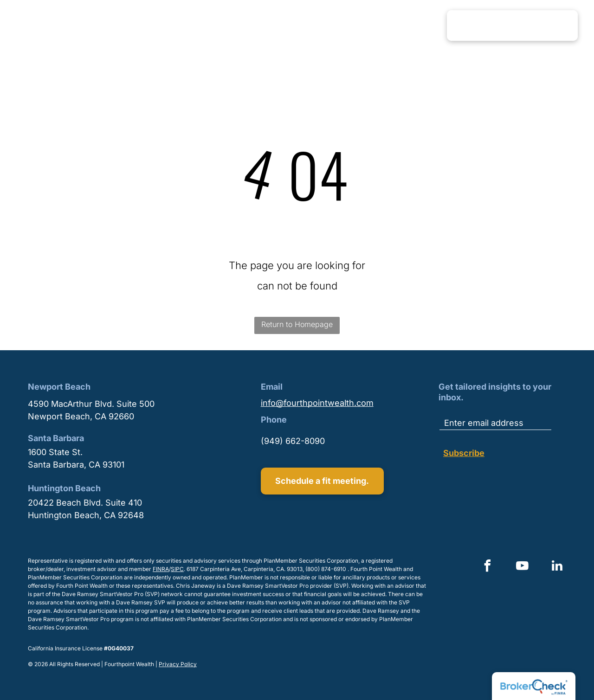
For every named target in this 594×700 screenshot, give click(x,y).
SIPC (177, 569)
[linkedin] (557, 567)
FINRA (161, 569)
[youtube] (522, 567)
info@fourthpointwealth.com (317, 403)
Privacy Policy (178, 664)
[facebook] (487, 567)
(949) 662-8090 (293, 441)
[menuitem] (249, 25)
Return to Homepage (297, 324)
